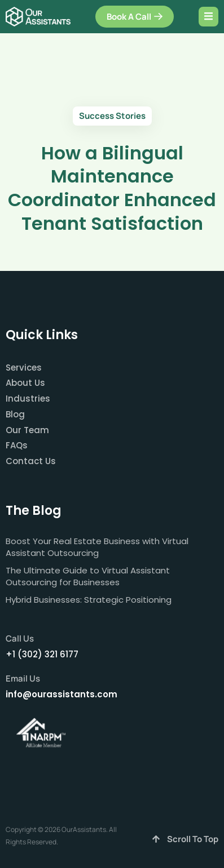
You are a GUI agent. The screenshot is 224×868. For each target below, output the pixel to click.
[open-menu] (208, 17)
